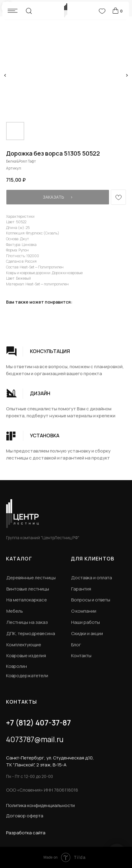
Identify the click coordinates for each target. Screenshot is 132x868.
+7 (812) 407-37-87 (38, 723)
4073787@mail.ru (35, 739)
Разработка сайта (26, 833)
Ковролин (16, 666)
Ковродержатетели (27, 675)
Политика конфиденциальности (40, 805)
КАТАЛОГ (19, 559)
